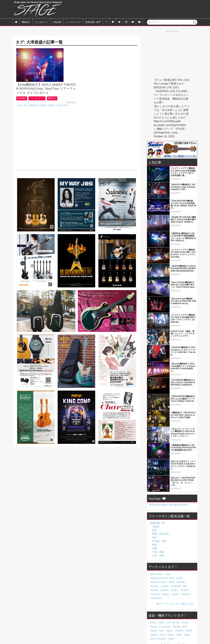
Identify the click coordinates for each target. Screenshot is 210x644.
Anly (21, 114)
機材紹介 (26, 22)
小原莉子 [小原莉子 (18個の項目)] (162, 590)
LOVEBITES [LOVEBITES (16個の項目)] (183, 590)
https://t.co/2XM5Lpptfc (167, 121)
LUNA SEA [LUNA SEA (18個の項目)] (183, 586)
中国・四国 (158, 552)
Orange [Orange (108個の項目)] (190, 615)
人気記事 (57, 22)
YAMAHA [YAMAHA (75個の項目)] (162, 623)
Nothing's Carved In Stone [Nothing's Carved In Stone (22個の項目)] (182, 574)
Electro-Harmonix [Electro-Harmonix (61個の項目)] (181, 627)
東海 (155, 545)
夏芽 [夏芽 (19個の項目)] (182, 582)
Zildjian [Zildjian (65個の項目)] (153, 627)
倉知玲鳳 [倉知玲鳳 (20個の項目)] (186, 578)
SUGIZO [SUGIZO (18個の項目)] (173, 586)
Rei (25, 114)
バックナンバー (73, 22)
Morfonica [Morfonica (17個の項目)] (172, 590)
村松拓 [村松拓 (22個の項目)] (153, 578)
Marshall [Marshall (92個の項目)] (166, 619)
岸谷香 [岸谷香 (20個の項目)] (177, 578)
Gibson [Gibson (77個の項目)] (153, 623)
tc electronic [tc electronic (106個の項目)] (155, 619)
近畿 (155, 548)
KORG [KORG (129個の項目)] (160, 615)
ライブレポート (38, 107)
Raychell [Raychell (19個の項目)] (190, 582)
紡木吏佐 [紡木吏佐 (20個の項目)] (154, 582)
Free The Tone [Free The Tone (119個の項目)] (171, 615)
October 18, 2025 (164, 136)
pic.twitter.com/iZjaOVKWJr (170, 125)
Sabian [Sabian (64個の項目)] (168, 627)
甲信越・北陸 (159, 541)
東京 (155, 537)
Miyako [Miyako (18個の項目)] (153, 590)
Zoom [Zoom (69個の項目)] (188, 623)
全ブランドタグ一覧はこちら (179, 636)
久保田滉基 (32, 114)
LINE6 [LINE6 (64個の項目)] (161, 627)
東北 (155, 530)
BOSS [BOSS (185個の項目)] (153, 615)
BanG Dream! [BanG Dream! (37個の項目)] (156, 574)
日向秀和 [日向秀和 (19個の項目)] (163, 582)
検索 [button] (194, 24)
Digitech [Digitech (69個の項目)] (180, 623)
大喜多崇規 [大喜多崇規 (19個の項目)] (174, 582)
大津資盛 (50, 114)
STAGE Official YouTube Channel (170, 505)
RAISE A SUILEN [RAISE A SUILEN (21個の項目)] (165, 578)
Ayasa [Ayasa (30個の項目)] (166, 574)
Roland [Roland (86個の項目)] (181, 619)
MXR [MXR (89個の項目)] (174, 619)
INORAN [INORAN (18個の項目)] (154, 586)
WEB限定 (22, 107)
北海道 (156, 527)
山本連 (65, 114)
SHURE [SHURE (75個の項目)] (171, 623)
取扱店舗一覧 (92, 22)
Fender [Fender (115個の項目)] (182, 615)
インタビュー (41, 22)
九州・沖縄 (158, 556)
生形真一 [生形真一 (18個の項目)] (163, 586)
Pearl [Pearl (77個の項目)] (188, 619)
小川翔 (58, 114)
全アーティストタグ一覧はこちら (176, 596)
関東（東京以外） (162, 534)
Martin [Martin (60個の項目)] (153, 631)
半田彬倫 (42, 114)
